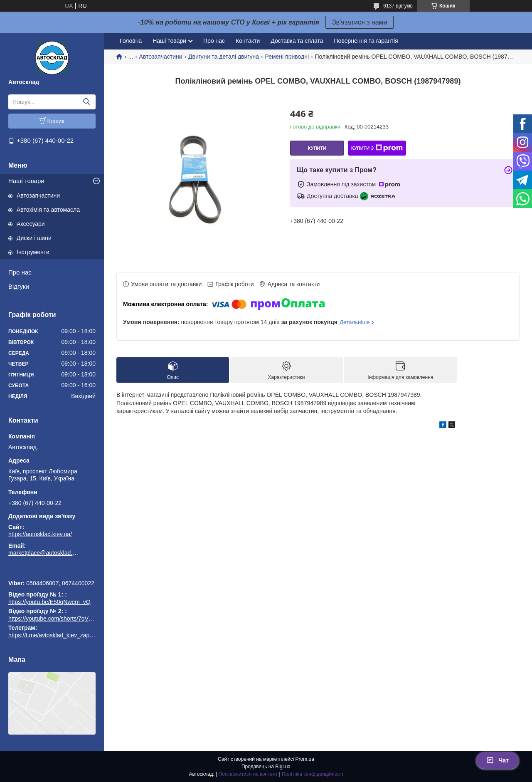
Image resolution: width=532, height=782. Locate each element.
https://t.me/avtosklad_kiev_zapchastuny (52, 572)
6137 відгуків (398, 6)
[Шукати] (86, 102)
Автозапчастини (38, 195)
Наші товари (26, 181)
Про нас (20, 272)
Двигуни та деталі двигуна (224, 57)
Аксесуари (31, 224)
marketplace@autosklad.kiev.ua (44, 553)
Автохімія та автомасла (48, 210)
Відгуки (19, 286)
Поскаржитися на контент (248, 774)
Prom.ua (305, 759)
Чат (498, 760)
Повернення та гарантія (366, 41)
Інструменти (33, 252)
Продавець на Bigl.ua (266, 767)
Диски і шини (34, 238)
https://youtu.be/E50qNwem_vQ (49, 602)
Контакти (248, 41)
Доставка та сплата (297, 41)
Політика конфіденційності (313, 774)
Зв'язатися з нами (360, 22)
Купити (317, 148)
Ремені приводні (287, 57)
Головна (131, 41)
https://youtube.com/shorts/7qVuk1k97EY (62, 619)
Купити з (377, 148)
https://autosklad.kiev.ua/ (40, 534)
